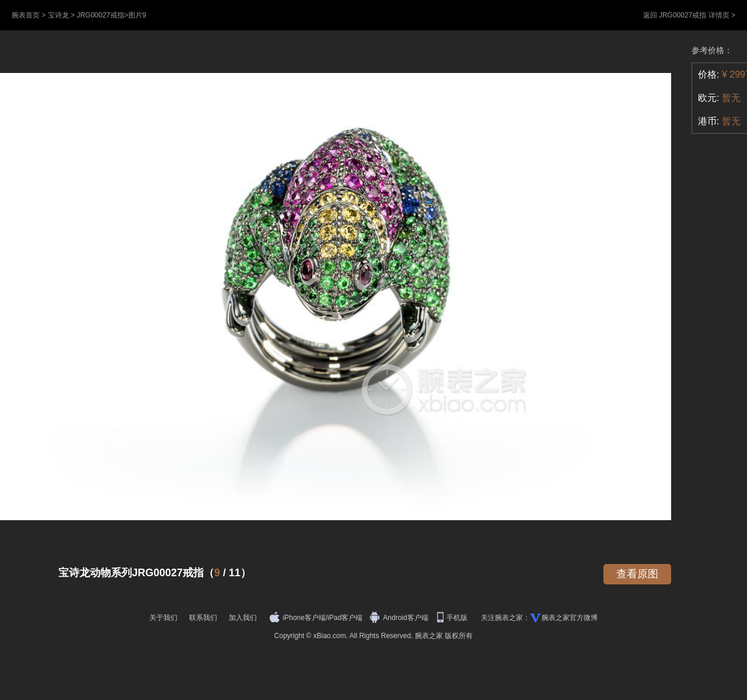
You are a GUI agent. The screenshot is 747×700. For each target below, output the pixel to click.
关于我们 (163, 618)
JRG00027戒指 (100, 15)
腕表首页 (26, 15)
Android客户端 (400, 618)
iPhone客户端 (298, 618)
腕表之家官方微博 (570, 618)
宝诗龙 (58, 15)
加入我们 (243, 618)
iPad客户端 (345, 618)
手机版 (453, 618)
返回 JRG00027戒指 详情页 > (689, 15)
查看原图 (637, 574)
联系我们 (203, 618)
